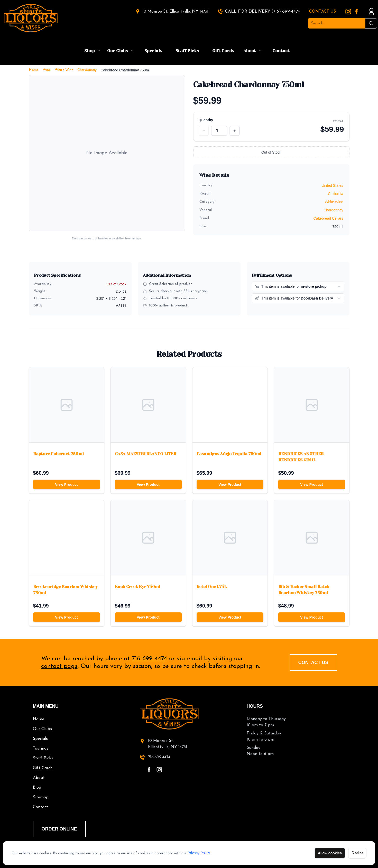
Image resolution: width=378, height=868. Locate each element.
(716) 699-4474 (286, 11)
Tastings (41, 749)
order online (59, 829)
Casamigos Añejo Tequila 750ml (229, 454)
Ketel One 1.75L (212, 587)
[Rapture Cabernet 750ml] (67, 405)
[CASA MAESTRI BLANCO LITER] (148, 405)
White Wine (64, 70)
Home (34, 70)
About (250, 51)
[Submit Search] (371, 23)
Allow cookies (330, 853)
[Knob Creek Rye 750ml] (148, 538)
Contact (281, 51)
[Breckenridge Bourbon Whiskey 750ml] (67, 538)
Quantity (206, 120)
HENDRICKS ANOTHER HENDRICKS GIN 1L (301, 457)
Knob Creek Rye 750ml (138, 587)
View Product (66, 484)
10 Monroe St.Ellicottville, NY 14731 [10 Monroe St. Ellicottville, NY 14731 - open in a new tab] (168, 744)
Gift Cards (223, 51)
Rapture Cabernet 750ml (58, 454)
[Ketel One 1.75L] (230, 538)
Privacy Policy (199, 853)
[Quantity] (219, 131)
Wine (47, 70)
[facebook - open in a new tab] (149, 770)
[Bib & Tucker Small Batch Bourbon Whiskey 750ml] (312, 538)
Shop (90, 51)
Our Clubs (118, 51)
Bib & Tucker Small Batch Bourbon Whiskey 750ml (304, 590)
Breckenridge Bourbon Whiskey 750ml (65, 590)
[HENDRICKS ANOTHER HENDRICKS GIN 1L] (312, 405)
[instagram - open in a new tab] (159, 770)
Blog (37, 788)
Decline (357, 853)
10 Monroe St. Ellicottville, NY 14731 (175, 12)
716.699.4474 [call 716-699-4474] (159, 757)
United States (332, 185)
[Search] (337, 23)
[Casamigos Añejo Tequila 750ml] (230, 405)
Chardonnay (87, 70)
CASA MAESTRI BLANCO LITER (146, 454)
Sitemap (41, 797)
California (335, 194)
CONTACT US (322, 12)
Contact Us (313, 662)
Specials (153, 51)
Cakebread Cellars (328, 218)
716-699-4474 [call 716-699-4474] (149, 659)
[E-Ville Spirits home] (189, 714)
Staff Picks (187, 51)
